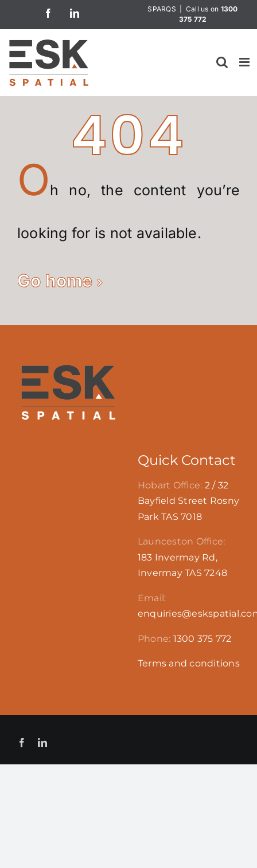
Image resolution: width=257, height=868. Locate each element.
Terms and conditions (189, 663)
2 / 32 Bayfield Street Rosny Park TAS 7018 (188, 501)
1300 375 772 (203, 639)
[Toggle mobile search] (222, 62)
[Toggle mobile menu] (245, 62)
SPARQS (161, 9)
